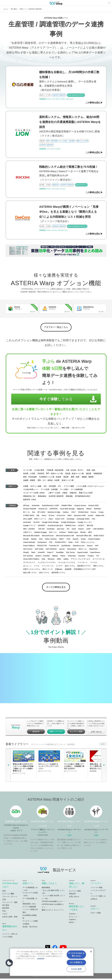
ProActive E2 (54, 546)
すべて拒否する (76, 962)
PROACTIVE (42, 546)
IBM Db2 (90, 526)
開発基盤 (69, 497)
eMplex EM (100, 516)
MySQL (34, 540)
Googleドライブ (29, 526)
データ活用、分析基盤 (49, 490)
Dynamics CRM (80, 516)
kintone (81, 530)
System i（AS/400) (42, 556)
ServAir (62, 550)
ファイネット (83, 563)
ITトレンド (73, 918)
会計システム (70, 566)
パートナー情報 (96, 889)
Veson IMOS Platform (31, 560)
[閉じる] (91, 952)
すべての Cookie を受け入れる (76, 954)
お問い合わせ (96, 733)
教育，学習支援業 (30, 478)
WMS (59, 560)
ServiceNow (72, 550)
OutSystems (42, 543)
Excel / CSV (60, 520)
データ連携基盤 (77, 490)
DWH (69, 516)
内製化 (65, 493)
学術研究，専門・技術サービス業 (50, 474)
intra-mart (61, 530)
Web (44, 560)
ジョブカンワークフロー (47, 563)
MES (90, 533)
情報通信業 (98, 474)
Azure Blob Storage (67, 510)
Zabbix (66, 560)
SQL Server (71, 553)
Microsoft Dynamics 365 (65, 536)
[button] (9, 963)
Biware (89, 510)
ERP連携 (52, 487)
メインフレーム (47, 566)
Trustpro (91, 556)
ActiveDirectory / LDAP (50, 506)
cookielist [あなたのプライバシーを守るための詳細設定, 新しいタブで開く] (41, 958)
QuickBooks (66, 546)
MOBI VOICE (99, 536)
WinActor (51, 560)
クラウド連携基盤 (29, 908)
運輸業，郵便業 (88, 478)
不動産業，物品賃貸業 (55, 471)
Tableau (55, 556)
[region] (52, 962)
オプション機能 (8, 895)
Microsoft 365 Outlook (31, 536)
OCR (68, 540)
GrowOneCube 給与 (55, 526)
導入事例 (14, 9)
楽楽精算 (68, 570)
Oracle (83, 540)
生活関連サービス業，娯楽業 (50, 478)
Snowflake (60, 553)
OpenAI (76, 540)
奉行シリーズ (48, 570)
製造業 (66, 478)
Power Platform (29, 546)
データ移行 (64, 490)
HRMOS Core (70, 526)
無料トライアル (56, 733)
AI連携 (26, 487)
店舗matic (59, 570)
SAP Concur (28, 550)
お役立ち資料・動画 (10, 918)
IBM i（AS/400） (30, 530)
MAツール (53, 533)
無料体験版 (46, 889)
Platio (71, 543)
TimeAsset (72, 556)
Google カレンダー (85, 523)
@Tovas (26, 506)
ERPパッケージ (40, 520)
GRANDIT (42, 526)
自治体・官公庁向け (30, 928)
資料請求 (36, 733)
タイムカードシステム (67, 563)
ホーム (6, 9)
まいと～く (27, 566)
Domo (44, 516)
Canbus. (66, 513)
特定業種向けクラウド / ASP (85, 570)
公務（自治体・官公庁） (75, 471)
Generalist (27, 523)
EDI (45, 487)
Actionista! (36, 506)
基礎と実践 (65, 429)
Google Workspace (68, 523)
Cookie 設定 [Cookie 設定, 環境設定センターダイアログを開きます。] (76, 969)
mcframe (62, 533)
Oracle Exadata (94, 540)
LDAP (88, 530)
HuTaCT (81, 526)
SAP (97, 546)
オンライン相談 (76, 733)
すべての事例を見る (56, 588)
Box (34, 513)
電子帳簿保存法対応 (83, 497)
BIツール (27, 513)
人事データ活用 (54, 493)
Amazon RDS (94, 506)
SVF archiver (28, 556)
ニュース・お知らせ (10, 935)
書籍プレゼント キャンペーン (53, 911)
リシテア (59, 566)
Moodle (26, 540)
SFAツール (83, 550)
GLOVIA (36, 523)
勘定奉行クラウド (84, 566)
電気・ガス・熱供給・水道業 (48, 481)
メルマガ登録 (7, 938)
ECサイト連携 (36, 487)
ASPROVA (54, 510)
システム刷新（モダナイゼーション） (91, 487)
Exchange (71, 520)
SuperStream (95, 553)
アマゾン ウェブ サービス (81, 560)
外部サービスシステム (32, 570)
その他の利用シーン (31, 490)
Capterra (72, 921)
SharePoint (93, 550)
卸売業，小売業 (29, 474)
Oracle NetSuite (29, 543)
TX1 (98, 556)
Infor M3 (41, 530)
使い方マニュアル (79, 429)
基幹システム (98, 566)
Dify (38, 516)
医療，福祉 (91, 471)
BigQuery (81, 510)
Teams (63, 556)
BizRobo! (97, 510)
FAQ (4, 912)
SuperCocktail (82, 553)
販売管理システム (58, 573)
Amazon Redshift (30, 510)
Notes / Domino (51, 540)
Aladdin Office (67, 506)
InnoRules (51, 530)
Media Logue (73, 533)
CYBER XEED (29, 516)
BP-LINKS (41, 513)
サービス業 (27, 471)
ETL (60, 487)
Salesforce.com (79, 546)
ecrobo (91, 516)
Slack (33, 553)
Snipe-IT (50, 553)
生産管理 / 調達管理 (56, 497)
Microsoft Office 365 (84, 536)
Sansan (90, 546)
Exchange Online (83, 520)
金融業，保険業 (29, 481)
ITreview (72, 915)
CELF (73, 513)
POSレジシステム (88, 543)
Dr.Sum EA (61, 516)
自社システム (44, 573)
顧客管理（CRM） (30, 500)
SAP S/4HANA (51, 550)
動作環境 (6, 910)
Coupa (101, 513)
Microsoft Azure (48, 536)
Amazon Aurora (80, 506)
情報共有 (73, 493)
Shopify (26, 553)
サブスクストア (29, 563)
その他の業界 (39, 471)
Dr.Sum (51, 516)
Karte (74, 530)
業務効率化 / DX (29, 497)
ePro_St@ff (28, 520)
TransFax (82, 556)
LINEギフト (28, 533)
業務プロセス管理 (86, 493)
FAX (94, 520)
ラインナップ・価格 (10, 904)
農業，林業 (75, 478)
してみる (54, 400)
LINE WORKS (98, 530)
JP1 (68, 530)
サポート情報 (96, 914)
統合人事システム (30, 573)
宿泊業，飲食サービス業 (74, 474)
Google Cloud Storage (50, 523)
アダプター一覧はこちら (56, 328)
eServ (51, 520)
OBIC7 (62, 540)
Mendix (83, 533)
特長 (4, 892)
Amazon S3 (43, 510)
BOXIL (71, 924)
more (103, 745)
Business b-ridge (54, 513)
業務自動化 (42, 497)
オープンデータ (99, 560)
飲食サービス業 (68, 481)
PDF (51, 543)
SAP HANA (39, 550)
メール (37, 566)
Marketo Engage (41, 533)
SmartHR (41, 553)
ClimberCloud (83, 513)
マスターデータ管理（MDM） (35, 493)
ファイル (94, 563)
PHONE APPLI (61, 543)
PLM (77, 543)
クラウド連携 (69, 487)
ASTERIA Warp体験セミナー (53, 903)
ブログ (5, 915)
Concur (93, 513)
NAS (41, 540)
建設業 (89, 474)
